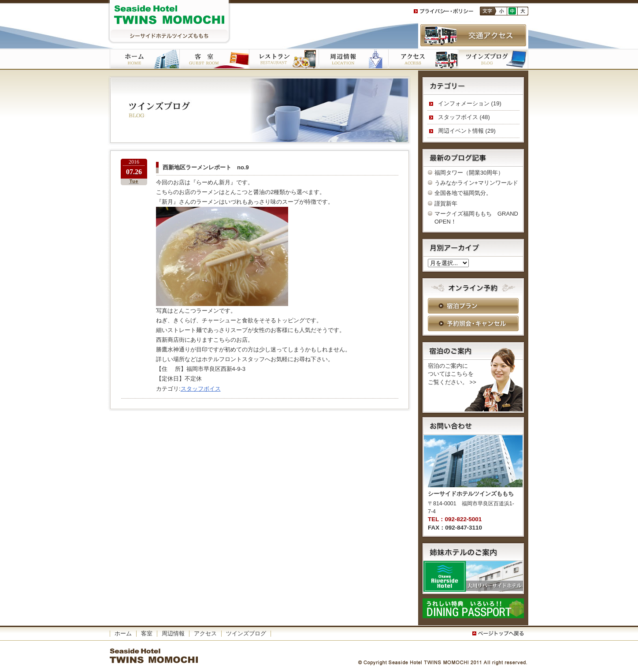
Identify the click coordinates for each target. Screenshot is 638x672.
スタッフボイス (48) (464, 117)
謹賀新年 (446, 203)
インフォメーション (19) (470, 103)
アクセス (423, 60)
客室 (214, 60)
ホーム (145, 60)
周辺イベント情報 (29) (467, 131)
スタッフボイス (201, 389)
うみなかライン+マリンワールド (476, 183)
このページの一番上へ (500, 634)
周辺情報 (173, 633)
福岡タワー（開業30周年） (469, 173)
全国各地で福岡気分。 (463, 193)
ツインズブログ (493, 60)
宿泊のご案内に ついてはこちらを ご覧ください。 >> (452, 374)
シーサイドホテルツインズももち (169, 22)
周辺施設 (353, 60)
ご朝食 (284, 60)
